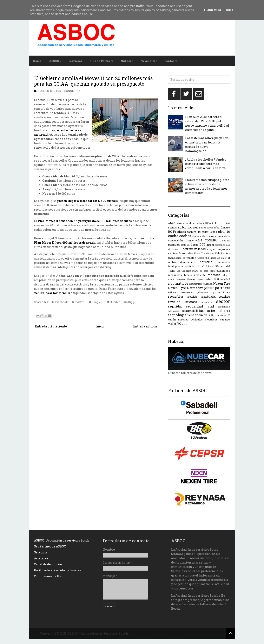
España (177, 253)
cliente (224, 231)
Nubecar (127, 61)
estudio (188, 253)
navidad (225, 279)
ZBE (184, 324)
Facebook (60, 302)
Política (172, 292)
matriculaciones (220, 271)
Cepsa (213, 232)
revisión (174, 302)
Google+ (96, 302)
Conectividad (194, 240)
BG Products (177, 232)
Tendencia (195, 315)
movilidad (205, 279)
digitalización (222, 245)
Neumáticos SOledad (201, 284)
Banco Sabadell (208, 228)
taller (211, 311)
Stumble (113, 302)
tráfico (213, 315)
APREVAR (208, 223)
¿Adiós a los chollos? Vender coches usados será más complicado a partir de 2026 (206, 164)
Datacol (185, 245)
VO (179, 324)
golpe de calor (219, 258)
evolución (209, 253)
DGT (202, 245)
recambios (176, 296)
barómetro (223, 227)
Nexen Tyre (177, 288)
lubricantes (184, 271)
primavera (203, 292)
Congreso (225, 240)
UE (228, 315)
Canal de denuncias (48, 564)
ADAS (172, 223)
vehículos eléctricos (204, 319)
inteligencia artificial (182, 266)
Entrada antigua (145, 326)
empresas (224, 249)
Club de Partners (101, 61)
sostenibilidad (193, 311)
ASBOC (54, 61)
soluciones (174, 311)
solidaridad (224, 307)
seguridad (175, 306)
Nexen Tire (222, 284)
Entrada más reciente (51, 326)
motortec (181, 279)
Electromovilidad (193, 249)
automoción (188, 227)
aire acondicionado (189, 223)
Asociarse (41, 558)
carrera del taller (198, 232)
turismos (221, 315)
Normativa (195, 288)
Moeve (226, 275)
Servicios (75, 61)
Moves (191, 279)
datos (194, 245)
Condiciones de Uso (48, 576)
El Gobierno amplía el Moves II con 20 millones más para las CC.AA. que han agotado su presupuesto (93, 81)
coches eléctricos (203, 236)
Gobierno (203, 258)
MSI (216, 279)
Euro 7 (198, 253)
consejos (174, 245)
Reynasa (191, 302)
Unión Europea (178, 319)
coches (43, 91)
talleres (224, 311)
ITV (201, 266)
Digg (129, 302)
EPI (170, 253)
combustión (223, 236)
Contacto (171, 61)
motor (171, 279)
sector (56, 91)
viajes (172, 324)
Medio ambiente (195, 275)
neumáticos (178, 283)
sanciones (206, 302)
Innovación (223, 262)
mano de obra (200, 271)
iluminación (188, 262)
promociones (222, 292)
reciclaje (192, 297)
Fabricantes (223, 253)
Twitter (78, 302)
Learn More (213, 10)
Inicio (100, 326)
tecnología (71, 91)
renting (224, 296)
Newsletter (149, 61)
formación (189, 258)
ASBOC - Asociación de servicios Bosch (62, 540)
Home (37, 61)
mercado (214, 275)
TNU (206, 315)
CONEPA (211, 240)
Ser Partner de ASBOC (50, 546)
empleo (212, 249)
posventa (186, 292)
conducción (175, 240)
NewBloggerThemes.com (177, 633)
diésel (210, 245)
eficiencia (173, 249)
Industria (205, 262)
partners (222, 288)
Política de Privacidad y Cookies (58, 570)
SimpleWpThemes (143, 633)
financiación (175, 258)
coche (173, 236)
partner (209, 288)
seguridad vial (200, 306)
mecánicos (175, 275)
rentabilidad (208, 297)
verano (225, 319)
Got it (230, 10)
